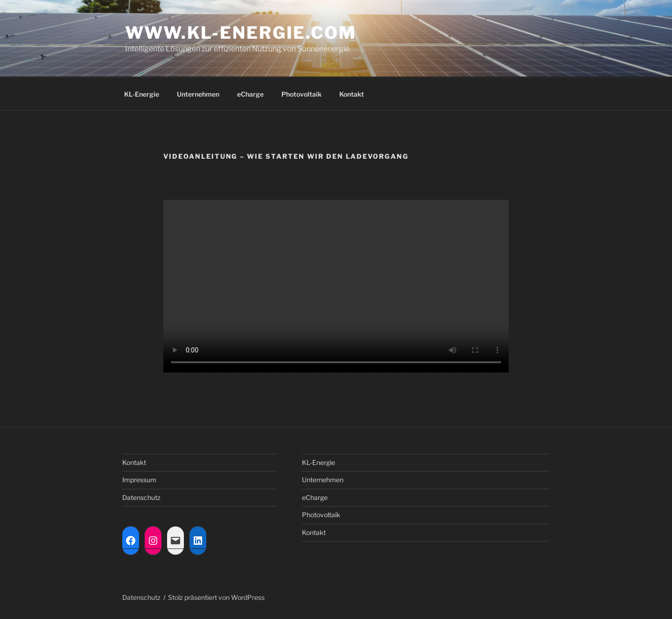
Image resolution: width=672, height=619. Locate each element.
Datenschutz (141, 497)
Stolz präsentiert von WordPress (216, 597)
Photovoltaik (301, 94)
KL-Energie (142, 94)
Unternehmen (198, 94)
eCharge (250, 94)
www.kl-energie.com (241, 33)
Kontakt (352, 94)
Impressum (139, 480)
